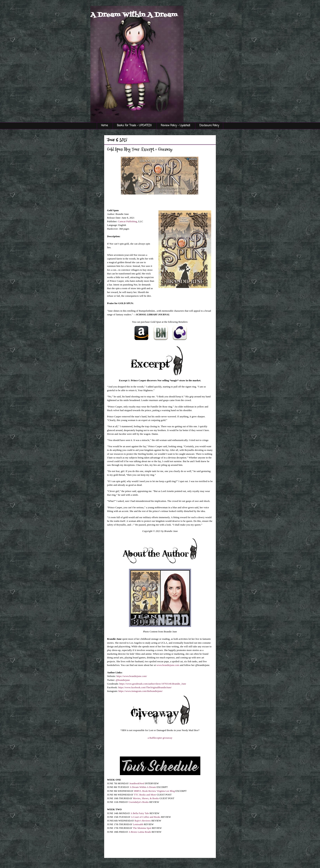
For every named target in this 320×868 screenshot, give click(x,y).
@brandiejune (123, 680)
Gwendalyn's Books (139, 802)
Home (104, 126)
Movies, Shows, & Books (146, 798)
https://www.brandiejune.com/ (132, 676)
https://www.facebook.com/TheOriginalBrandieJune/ (145, 687)
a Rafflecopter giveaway (160, 738)
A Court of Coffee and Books (146, 817)
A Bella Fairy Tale (140, 813)
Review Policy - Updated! (176, 126)
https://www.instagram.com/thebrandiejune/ (141, 691)
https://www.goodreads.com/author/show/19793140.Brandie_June (153, 684)
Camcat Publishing (128, 221)
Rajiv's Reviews (143, 821)
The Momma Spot (142, 828)
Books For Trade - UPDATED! (134, 126)
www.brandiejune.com (168, 665)
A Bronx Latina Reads (140, 832)
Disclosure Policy (209, 126)
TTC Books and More (145, 795)
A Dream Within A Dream (134, 15)
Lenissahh (138, 824)
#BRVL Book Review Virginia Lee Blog (154, 791)
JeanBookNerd (137, 783)
